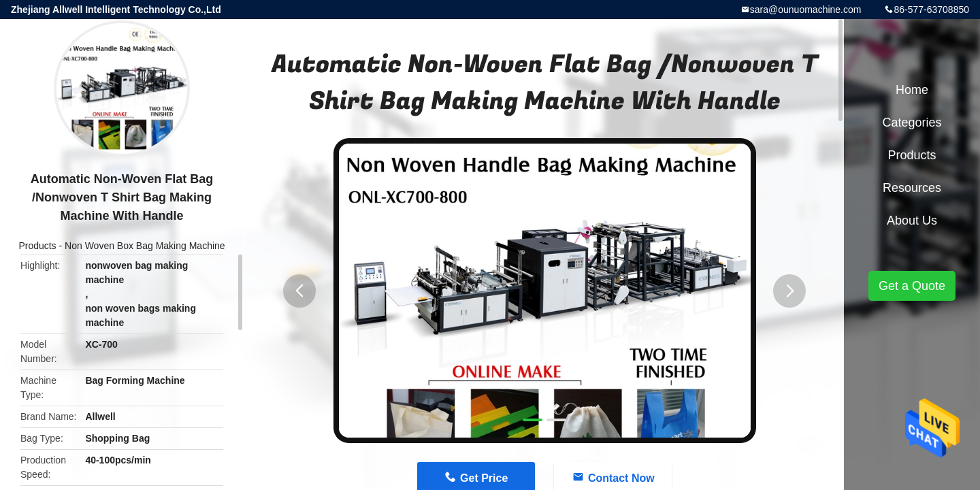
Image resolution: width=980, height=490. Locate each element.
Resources (912, 188)
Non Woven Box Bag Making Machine (145, 246)
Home (912, 90)
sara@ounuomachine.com (806, 10)
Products (37, 246)
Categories (912, 122)
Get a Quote (912, 286)
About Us (912, 220)
